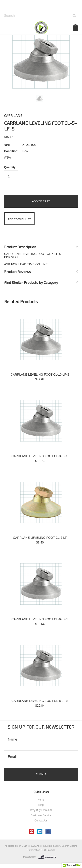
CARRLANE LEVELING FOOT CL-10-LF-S (40, 375)
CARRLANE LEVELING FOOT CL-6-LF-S (40, 619)
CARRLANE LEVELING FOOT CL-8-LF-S (40, 701)
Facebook (48, 831)
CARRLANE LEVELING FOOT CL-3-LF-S (40, 456)
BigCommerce (48, 857)
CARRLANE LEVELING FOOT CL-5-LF (40, 538)
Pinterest (32, 831)
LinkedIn (40, 831)
